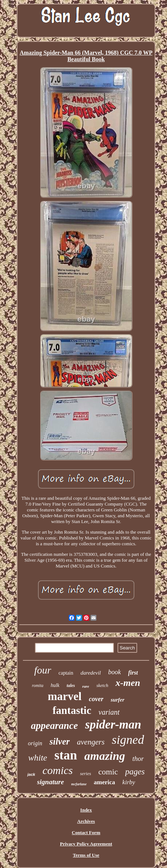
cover (96, 699)
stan (66, 755)
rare (86, 686)
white (38, 758)
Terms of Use (86, 855)
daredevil (91, 673)
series (86, 773)
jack (31, 774)
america (105, 782)
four (43, 670)
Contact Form (86, 832)
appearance (54, 726)
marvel (65, 696)
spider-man (113, 724)
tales (71, 686)
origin (35, 743)
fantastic (72, 710)
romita (38, 686)
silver (60, 741)
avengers (91, 742)
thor (138, 759)
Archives (86, 821)
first (133, 673)
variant (109, 712)
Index (86, 810)
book (114, 672)
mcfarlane (79, 784)
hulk (55, 685)
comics (58, 770)
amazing (105, 756)
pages (135, 772)
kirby (129, 782)
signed (128, 740)
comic (108, 772)
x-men (128, 683)
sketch (102, 685)
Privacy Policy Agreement (86, 844)
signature (51, 782)
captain (66, 673)
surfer (118, 700)
